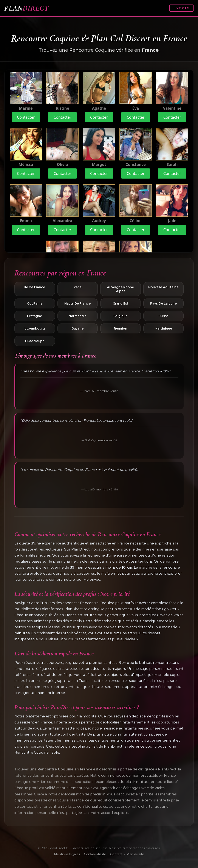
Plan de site (135, 854)
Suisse (163, 316)
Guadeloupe (35, 341)
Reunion (121, 328)
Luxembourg (35, 328)
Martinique (163, 328)
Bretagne (35, 316)
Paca (78, 287)
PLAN (26, 8)
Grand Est (121, 303)
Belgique (120, 316)
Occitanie (35, 303)
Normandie (78, 316)
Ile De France (35, 287)
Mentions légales (67, 854)
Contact (116, 854)
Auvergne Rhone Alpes (120, 289)
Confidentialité (95, 854)
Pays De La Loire (163, 303)
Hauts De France (77, 303)
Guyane (77, 328)
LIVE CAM (182, 8)
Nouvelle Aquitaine (163, 287)
